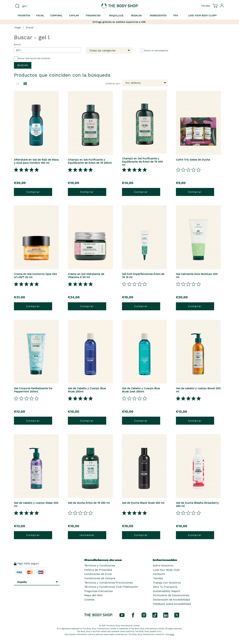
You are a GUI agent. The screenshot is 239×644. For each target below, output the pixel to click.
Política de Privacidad (98, 570)
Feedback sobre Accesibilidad (172, 604)
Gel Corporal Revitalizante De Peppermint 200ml (33, 390)
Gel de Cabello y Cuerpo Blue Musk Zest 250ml (141, 390)
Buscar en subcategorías (154, 51)
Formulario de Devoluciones (171, 595)
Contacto (159, 574)
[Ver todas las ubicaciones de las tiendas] (205, 6)
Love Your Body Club (166, 570)
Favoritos (24, 15)
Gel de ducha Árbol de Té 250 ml (89, 503)
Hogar (18, 27)
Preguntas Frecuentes (99, 591)
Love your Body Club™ (202, 15)
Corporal (56, 15)
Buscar (30, 27)
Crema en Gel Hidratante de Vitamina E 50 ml (86, 276)
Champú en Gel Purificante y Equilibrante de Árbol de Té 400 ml (142, 162)
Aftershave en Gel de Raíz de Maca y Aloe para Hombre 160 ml (36, 161)
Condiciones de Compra (100, 578)
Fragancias (93, 15)
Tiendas (158, 578)
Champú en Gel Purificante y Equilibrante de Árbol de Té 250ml (90, 161)
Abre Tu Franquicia (165, 587)
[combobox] (39, 6)
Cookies (89, 600)
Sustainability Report (167, 591)
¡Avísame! (87, 535)
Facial (40, 15)
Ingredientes (158, 15)
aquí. (172, 634)
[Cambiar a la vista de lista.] (18, 84)
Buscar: (18, 45)
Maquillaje (116, 15)
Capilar (74, 15)
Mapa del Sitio (93, 595)
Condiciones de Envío (98, 574)
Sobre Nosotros (163, 565)
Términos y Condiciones (100, 565)
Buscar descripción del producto (32, 59)
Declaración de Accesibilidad (171, 600)
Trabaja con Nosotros (167, 583)
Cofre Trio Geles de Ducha (193, 160)
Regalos (136, 15)
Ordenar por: (113, 83)
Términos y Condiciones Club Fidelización (111, 587)
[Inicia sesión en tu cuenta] (222, 7)
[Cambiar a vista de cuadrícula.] (25, 84)
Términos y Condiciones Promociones (109, 583)
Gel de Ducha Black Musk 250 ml (143, 503)
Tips (175, 15)
